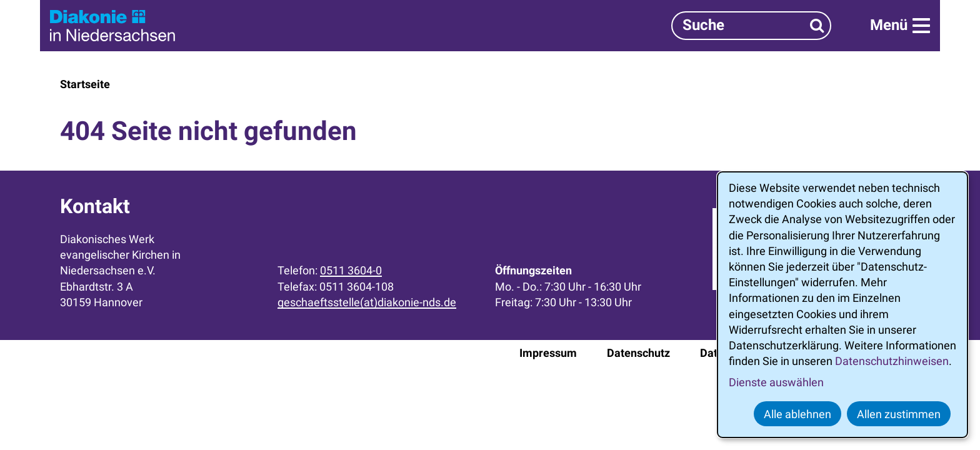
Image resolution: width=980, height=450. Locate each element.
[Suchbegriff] (751, 25)
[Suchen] (817, 25)
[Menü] (900, 26)
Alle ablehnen (797, 414)
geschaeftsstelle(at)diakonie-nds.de (367, 302)
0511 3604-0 (351, 270)
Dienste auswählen (776, 382)
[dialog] (842, 305)
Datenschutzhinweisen (892, 361)
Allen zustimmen (899, 414)
